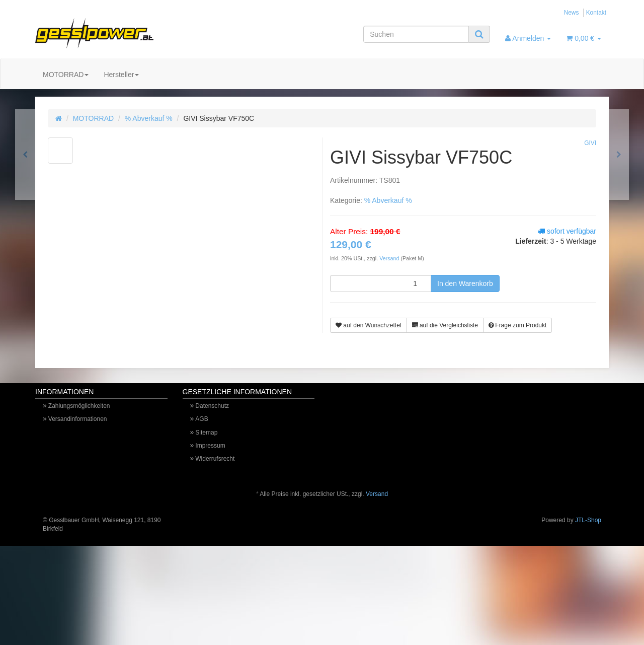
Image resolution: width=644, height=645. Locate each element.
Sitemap (206, 433)
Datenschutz (212, 406)
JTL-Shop (588, 520)
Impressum (210, 446)
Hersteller (121, 75)
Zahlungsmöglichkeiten (79, 406)
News (572, 13)
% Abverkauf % (149, 118)
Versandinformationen (78, 419)
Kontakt (596, 13)
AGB (202, 419)
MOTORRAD (66, 75)
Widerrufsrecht (215, 459)
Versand (390, 258)
